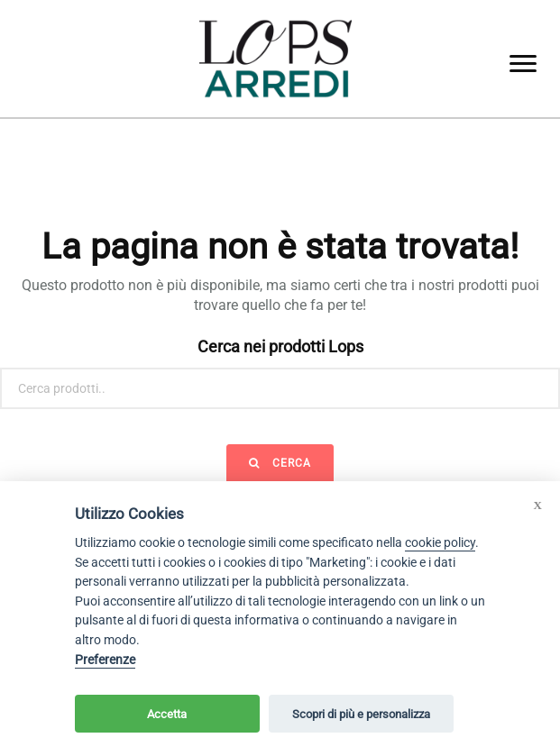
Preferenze (105, 660)
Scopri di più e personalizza (361, 714)
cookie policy (440, 543)
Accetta (167, 714)
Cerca (280, 463)
